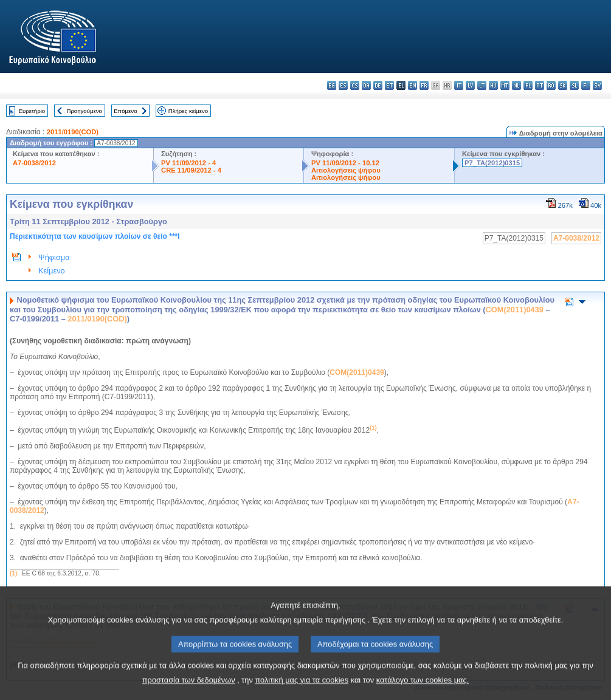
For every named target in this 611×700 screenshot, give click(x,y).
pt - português (540, 85)
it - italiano (459, 85)
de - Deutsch (378, 85)
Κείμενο (52, 271)
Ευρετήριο (32, 111)
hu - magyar (493, 85)
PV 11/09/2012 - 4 (188, 163)
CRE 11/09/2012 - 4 (191, 170)
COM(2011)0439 (515, 310)
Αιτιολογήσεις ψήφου (346, 170)
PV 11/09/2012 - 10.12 (345, 163)
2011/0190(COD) (73, 132)
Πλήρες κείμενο (188, 111)
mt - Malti (505, 85)
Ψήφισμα (54, 257)
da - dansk (366, 85)
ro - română (551, 85)
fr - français (424, 85)
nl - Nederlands (516, 85)
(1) (13, 573)
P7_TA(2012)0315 (492, 163)
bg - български (332, 85)
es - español (343, 85)
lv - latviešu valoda (470, 85)
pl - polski (528, 85)
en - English (413, 85)
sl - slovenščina (574, 85)
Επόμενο (125, 111)
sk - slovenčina (563, 85)
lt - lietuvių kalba (482, 85)
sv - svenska (597, 85)
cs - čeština (355, 85)
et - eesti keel (389, 85)
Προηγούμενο (84, 111)
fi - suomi (586, 85)
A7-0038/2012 (34, 163)
